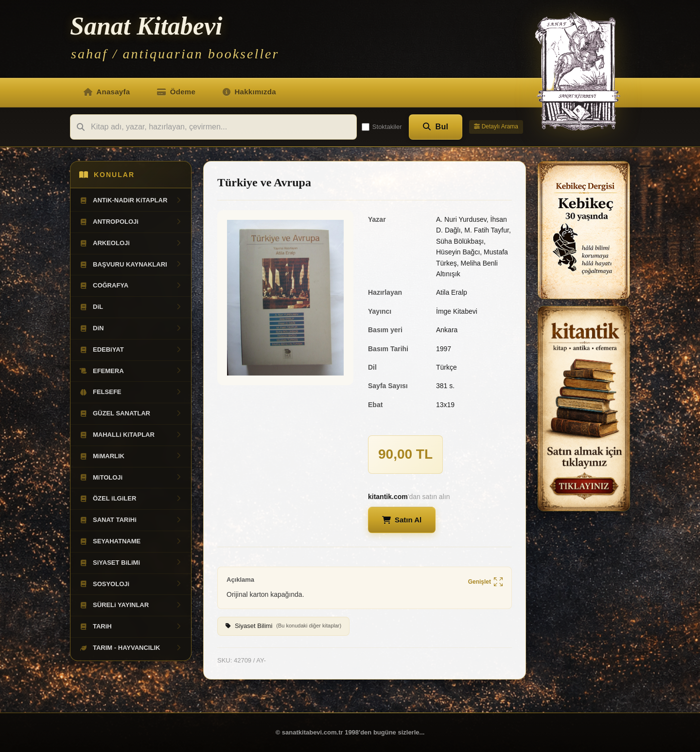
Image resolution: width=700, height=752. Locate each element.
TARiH (131, 627)
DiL (131, 307)
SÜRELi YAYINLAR (131, 605)
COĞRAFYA (131, 286)
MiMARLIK (131, 456)
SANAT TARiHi (131, 520)
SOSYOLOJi (131, 584)
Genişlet (485, 582)
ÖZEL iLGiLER (131, 499)
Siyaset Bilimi (283, 626)
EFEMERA (131, 371)
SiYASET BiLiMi (131, 563)
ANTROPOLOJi (131, 222)
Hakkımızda (249, 92)
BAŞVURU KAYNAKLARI (131, 265)
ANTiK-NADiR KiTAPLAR (131, 200)
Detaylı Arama (496, 126)
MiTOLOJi (131, 478)
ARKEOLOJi (131, 243)
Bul (436, 127)
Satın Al (402, 520)
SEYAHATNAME (131, 541)
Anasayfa (107, 92)
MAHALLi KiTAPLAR (131, 435)
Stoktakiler (382, 127)
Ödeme (176, 92)
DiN (131, 328)
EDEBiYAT (131, 350)
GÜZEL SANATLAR (131, 413)
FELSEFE (131, 392)
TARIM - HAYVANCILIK (131, 648)
